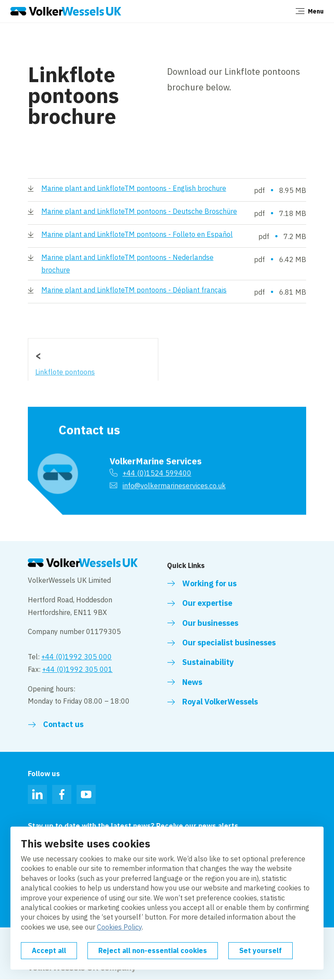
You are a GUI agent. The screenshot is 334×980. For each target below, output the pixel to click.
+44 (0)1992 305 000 (77, 657)
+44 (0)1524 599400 (157, 466)
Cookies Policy (119, 927)
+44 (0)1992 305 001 (77, 669)
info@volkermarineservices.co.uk (174, 478)
